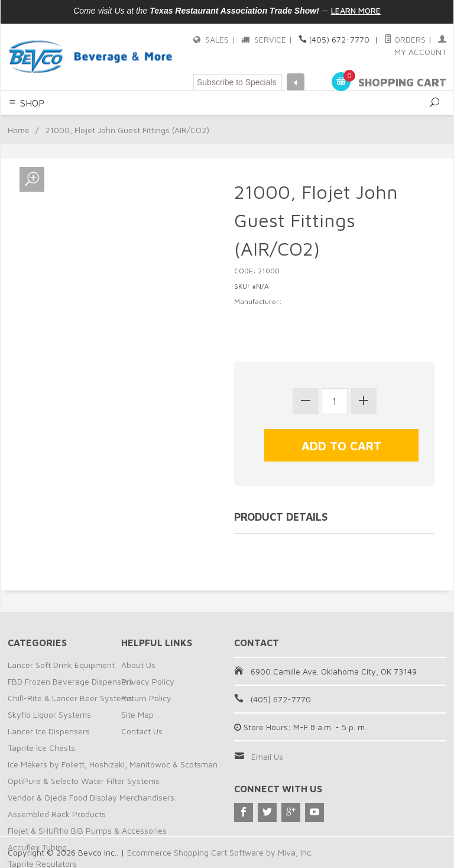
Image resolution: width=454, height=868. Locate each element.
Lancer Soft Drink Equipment (61, 665)
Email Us (267, 756)
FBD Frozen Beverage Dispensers (70, 681)
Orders (405, 39)
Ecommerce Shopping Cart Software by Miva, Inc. (220, 852)
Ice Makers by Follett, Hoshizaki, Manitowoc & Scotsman (113, 764)
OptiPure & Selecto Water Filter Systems (84, 781)
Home (19, 130)
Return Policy (146, 698)
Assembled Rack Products (57, 814)
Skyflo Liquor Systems (49, 714)
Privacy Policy (148, 681)
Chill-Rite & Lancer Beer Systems (70, 698)
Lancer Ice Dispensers (49, 731)
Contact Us (142, 731)
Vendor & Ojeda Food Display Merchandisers (91, 797)
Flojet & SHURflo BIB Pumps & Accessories (87, 830)
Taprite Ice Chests (41, 748)
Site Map (137, 714)
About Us (138, 665)
